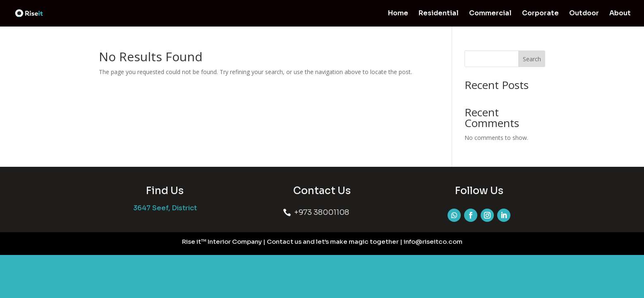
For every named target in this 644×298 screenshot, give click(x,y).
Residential (439, 14)
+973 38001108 (322, 212)
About (620, 14)
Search (532, 59)
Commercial (490, 14)
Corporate (540, 14)
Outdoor (584, 14)
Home (398, 14)
